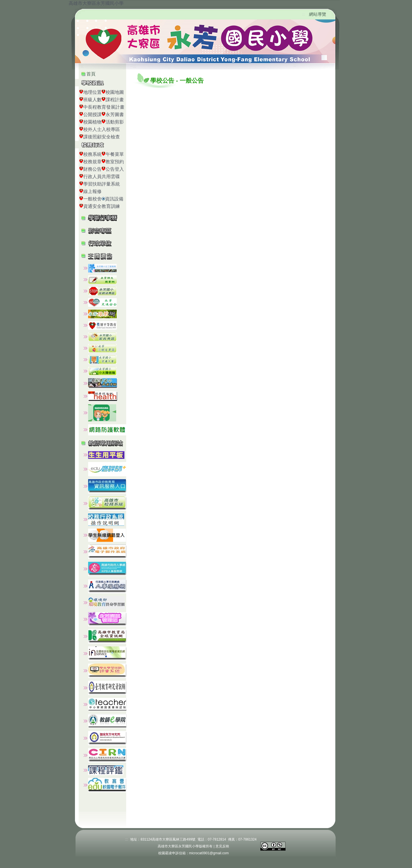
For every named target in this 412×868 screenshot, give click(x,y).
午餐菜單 (115, 154)
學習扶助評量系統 (102, 184)
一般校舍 (92, 199)
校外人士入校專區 (102, 129)
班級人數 (92, 100)
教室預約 (115, 162)
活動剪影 (115, 122)
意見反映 (222, 846)
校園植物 (92, 122)
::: (304, 15)
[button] (106, 230)
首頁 (91, 74)
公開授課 (92, 115)
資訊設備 (114, 199)
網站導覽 (318, 14)
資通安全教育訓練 (102, 206)
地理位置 (92, 92)
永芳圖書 (115, 115)
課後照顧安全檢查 (102, 137)
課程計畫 (115, 100)
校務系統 (92, 154)
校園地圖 (115, 92)
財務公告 (92, 169)
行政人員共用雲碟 (102, 177)
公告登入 (115, 169)
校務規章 (92, 162)
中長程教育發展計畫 (104, 107)
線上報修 (92, 191)
